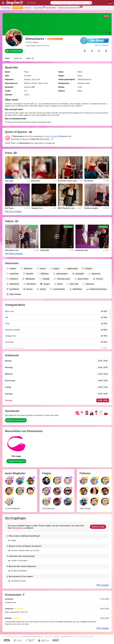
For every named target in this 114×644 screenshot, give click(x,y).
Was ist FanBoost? (102, 45)
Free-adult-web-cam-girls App (69, 8)
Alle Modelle (6, 8)
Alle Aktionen (39, 8)
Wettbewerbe (51, 8)
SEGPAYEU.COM (66, 637)
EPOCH (57, 637)
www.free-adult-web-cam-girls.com (33, 636)
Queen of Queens (51, 136)
